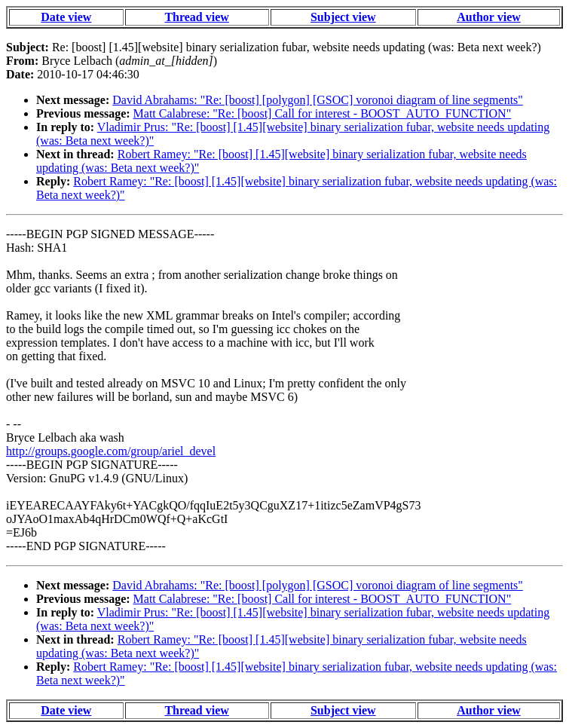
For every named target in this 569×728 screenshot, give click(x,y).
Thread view (196, 17)
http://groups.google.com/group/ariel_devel (111, 451)
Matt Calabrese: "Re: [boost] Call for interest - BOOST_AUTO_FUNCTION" (323, 113)
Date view (66, 17)
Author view (489, 17)
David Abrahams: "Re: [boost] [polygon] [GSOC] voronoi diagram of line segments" (318, 100)
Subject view (343, 17)
